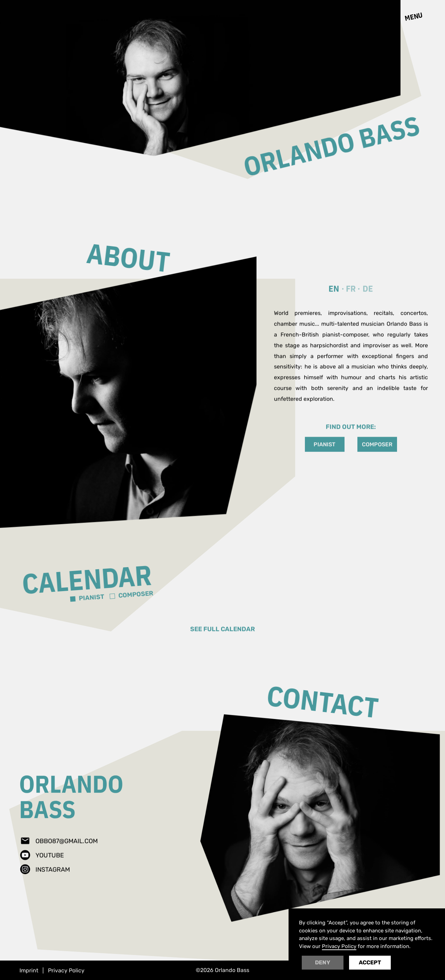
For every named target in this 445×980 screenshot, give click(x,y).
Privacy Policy (339, 946)
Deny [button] (323, 962)
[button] (414, 17)
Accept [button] (370, 962)
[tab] (334, 291)
